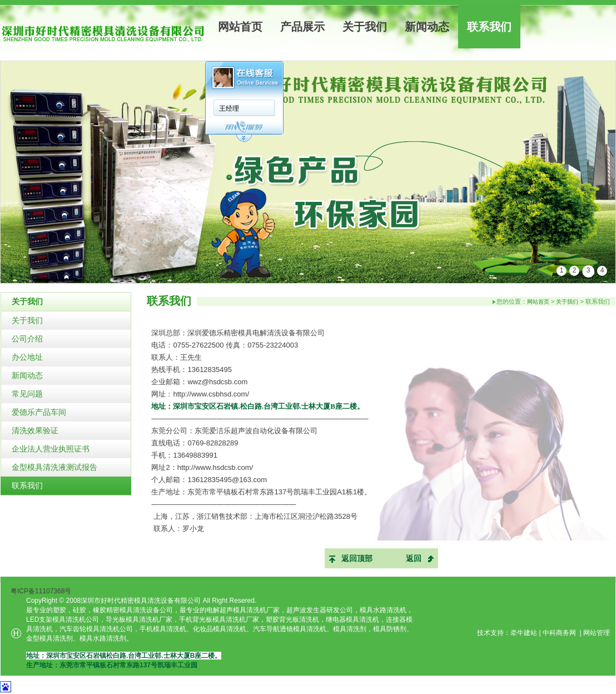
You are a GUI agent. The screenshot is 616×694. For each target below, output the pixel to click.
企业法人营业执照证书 (51, 449)
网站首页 (240, 27)
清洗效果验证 (35, 430)
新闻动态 (427, 27)
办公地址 (27, 357)
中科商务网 (559, 633)
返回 (414, 558)
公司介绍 (27, 339)
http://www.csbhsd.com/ (211, 394)
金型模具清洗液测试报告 (54, 467)
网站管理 (597, 633)
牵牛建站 (524, 633)
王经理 (229, 108)
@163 (242, 480)
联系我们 (489, 27)
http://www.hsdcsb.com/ (215, 467)
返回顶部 (357, 558)
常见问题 (27, 394)
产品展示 (302, 27)
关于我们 (365, 27)
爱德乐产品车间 (39, 412)
